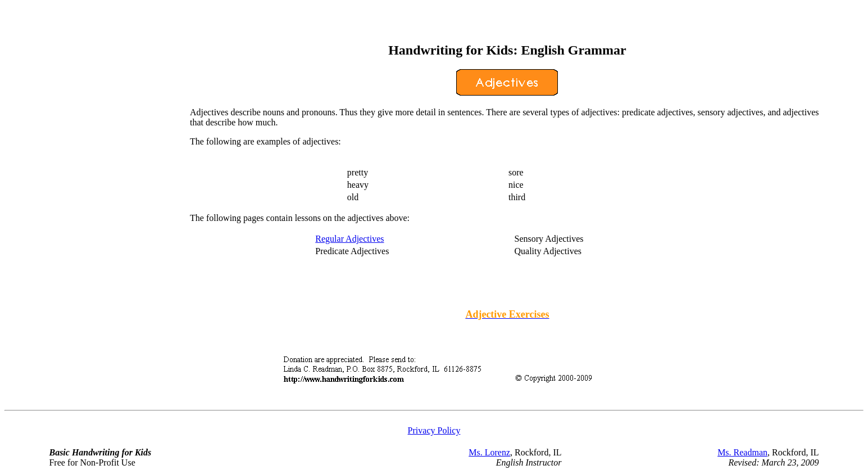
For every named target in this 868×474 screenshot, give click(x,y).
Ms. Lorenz (489, 452)
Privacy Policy (434, 430)
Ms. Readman (742, 452)
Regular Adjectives (349, 239)
